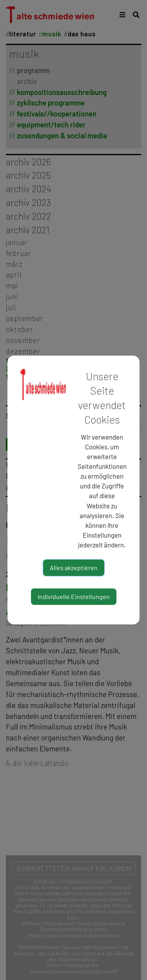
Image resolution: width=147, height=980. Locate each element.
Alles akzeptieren (74, 568)
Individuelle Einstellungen (74, 596)
